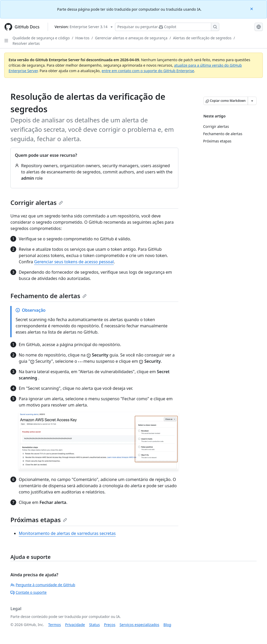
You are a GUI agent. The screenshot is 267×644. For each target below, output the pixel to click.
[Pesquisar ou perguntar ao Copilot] (167, 27)
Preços (110, 625)
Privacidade (75, 625)
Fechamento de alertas (48, 296)
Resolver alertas (26, 43)
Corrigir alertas (37, 202)
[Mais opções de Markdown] (252, 101)
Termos (55, 625)
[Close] (252, 8)
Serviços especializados (139, 625)
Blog (167, 625)
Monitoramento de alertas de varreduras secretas (67, 533)
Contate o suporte (29, 592)
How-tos (82, 38)
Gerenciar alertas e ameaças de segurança (131, 38)
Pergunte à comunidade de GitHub (43, 585)
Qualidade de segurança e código (41, 38)
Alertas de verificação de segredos (202, 38)
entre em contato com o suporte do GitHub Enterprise (148, 71)
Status (95, 625)
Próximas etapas (39, 520)
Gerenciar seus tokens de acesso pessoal (74, 262)
